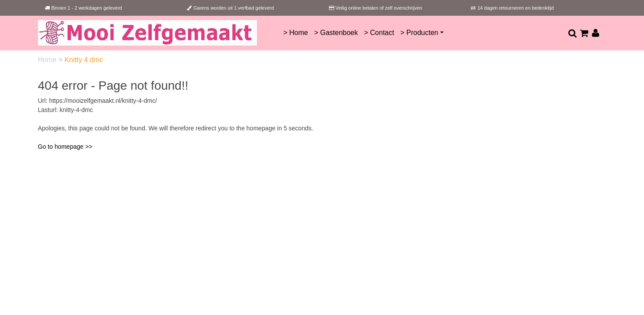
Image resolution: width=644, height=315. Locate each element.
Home (48, 60)
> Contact (379, 33)
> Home (295, 33)
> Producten (419, 33)
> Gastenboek (336, 33)
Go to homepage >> (65, 147)
